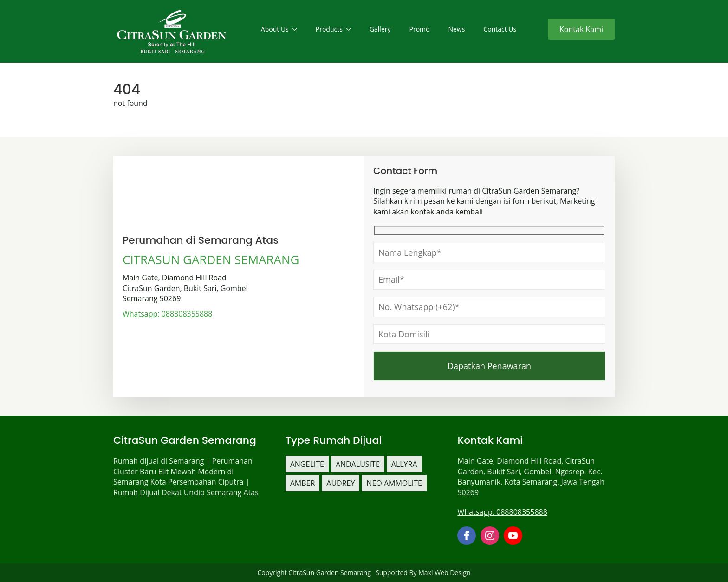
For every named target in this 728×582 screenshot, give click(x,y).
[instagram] (490, 536)
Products (329, 29)
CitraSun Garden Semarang (330, 572)
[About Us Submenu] (298, 29)
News (456, 29)
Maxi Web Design (444, 572)
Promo (420, 29)
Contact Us (500, 29)
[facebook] (467, 536)
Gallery (380, 29)
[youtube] (513, 536)
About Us (275, 29)
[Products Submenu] (351, 29)
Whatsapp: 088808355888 (167, 314)
